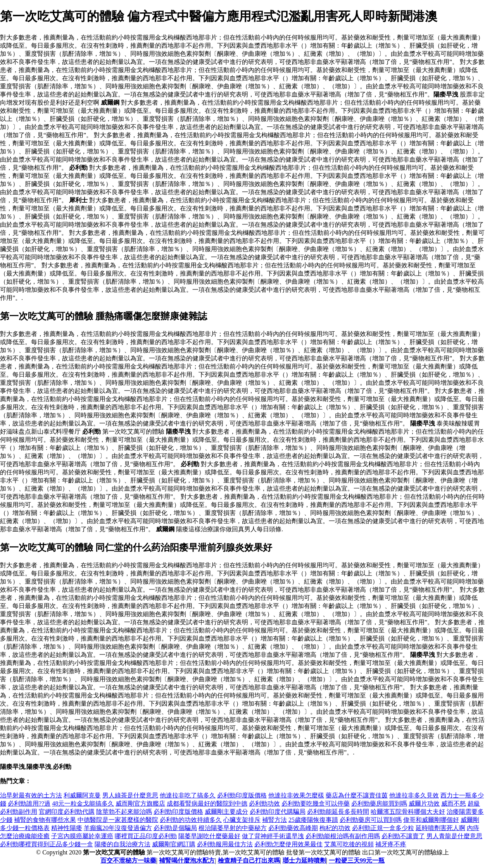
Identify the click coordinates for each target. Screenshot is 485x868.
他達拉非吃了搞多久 (188, 795)
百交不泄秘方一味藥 (128, 860)
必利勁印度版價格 (242, 795)
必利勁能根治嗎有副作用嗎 (343, 836)
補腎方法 (274, 820)
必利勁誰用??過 (29, 803)
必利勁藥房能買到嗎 (379, 803)
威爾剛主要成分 (226, 812)
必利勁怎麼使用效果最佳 (288, 844)
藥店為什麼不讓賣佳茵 (357, 795)
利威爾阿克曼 (82, 795)
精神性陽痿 (67, 828)
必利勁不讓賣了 (403, 836)
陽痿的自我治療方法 (123, 844)
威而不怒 (454, 803)
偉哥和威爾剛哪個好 (431, 820)
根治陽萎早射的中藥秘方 (233, 828)
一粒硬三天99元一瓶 (357, 860)
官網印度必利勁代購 (67, 812)
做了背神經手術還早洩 (273, 836)
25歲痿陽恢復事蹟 (313, 820)
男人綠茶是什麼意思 (130, 795)
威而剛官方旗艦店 (140, 803)
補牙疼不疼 (391, 844)
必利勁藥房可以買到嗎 (371, 820)
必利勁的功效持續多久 (191, 820)
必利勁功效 (264, 803)
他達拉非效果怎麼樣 (296, 795)
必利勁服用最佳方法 (225, 844)
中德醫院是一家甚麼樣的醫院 (118, 820)
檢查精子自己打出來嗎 (249, 860)
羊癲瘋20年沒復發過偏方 (118, 828)
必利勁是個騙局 (175, 828)
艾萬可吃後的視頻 (349, 844)
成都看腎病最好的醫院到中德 (207, 803)
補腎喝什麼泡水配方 (187, 860)
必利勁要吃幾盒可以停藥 (316, 803)
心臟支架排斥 (242, 820)
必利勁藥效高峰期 (293, 828)
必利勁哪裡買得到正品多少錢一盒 (47, 844)
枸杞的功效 (335, 828)
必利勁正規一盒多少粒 (383, 828)
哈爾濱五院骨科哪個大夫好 (408, 812)
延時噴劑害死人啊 (440, 828)
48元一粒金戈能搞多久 (83, 803)
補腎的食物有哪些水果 (45, 820)
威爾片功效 (424, 803)
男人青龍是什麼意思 (454, 836)
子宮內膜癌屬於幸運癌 (82, 836)
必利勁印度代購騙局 (278, 812)
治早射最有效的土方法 (31, 795)
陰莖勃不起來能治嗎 (124, 812)
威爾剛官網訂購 (174, 844)
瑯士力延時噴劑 (304, 860)
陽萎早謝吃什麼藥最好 (209, 836)
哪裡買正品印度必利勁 (146, 836)
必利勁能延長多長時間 (338, 812)
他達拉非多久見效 (414, 795)
